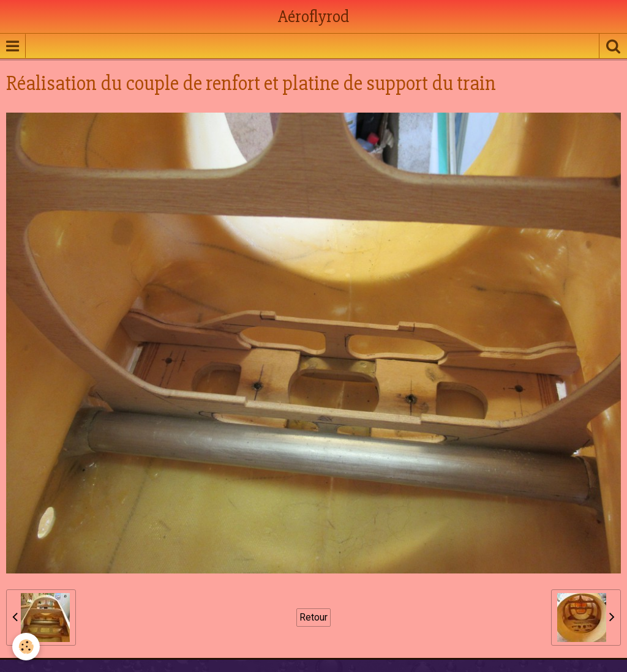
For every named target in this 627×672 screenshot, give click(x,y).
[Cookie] (26, 647)
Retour (313, 617)
